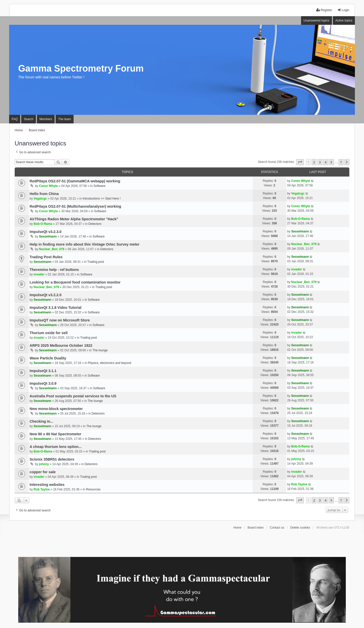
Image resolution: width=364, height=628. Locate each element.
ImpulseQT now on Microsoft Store (60, 320)
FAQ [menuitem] (15, 119)
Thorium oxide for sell (49, 333)
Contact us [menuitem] (277, 528)
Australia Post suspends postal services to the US (73, 396)
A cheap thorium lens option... (56, 447)
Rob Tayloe (42, 489)
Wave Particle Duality (48, 358)
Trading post (96, 262)
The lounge (100, 350)
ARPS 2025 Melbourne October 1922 (61, 345)
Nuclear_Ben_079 (52, 249)
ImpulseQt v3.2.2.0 (45, 295)
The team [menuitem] (65, 119)
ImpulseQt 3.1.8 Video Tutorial (55, 308)
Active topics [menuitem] (344, 20)
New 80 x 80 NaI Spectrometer (55, 434)
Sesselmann (48, 236)
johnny (44, 464)
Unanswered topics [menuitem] (316, 20)
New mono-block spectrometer (56, 409)
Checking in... (41, 421)
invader (39, 274)
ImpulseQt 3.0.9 (43, 383)
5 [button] (331, 162)
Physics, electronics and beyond (109, 363)
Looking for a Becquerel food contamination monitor (75, 282)
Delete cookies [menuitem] (300, 528)
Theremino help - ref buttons (54, 270)
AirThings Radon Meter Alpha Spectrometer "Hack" (74, 219)
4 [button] (325, 162)
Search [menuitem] (29, 119)
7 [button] (341, 162)
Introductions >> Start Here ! (102, 199)
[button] (300, 162)
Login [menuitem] (343, 10)
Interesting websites (47, 485)
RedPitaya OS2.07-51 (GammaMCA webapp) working (75, 181)
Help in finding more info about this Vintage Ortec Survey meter (85, 244)
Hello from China (44, 194)
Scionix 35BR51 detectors (52, 459)
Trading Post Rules (46, 257)
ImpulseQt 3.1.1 (43, 371)
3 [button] (320, 162)
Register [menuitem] (324, 10)
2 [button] (314, 162)
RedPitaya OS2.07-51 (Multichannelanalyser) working (75, 206)
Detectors (95, 224)
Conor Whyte (48, 186)
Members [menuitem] (46, 119)
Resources (93, 489)
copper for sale (43, 472)
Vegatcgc (40, 199)
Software (99, 186)
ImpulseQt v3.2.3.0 (45, 232)
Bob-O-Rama (43, 224)
